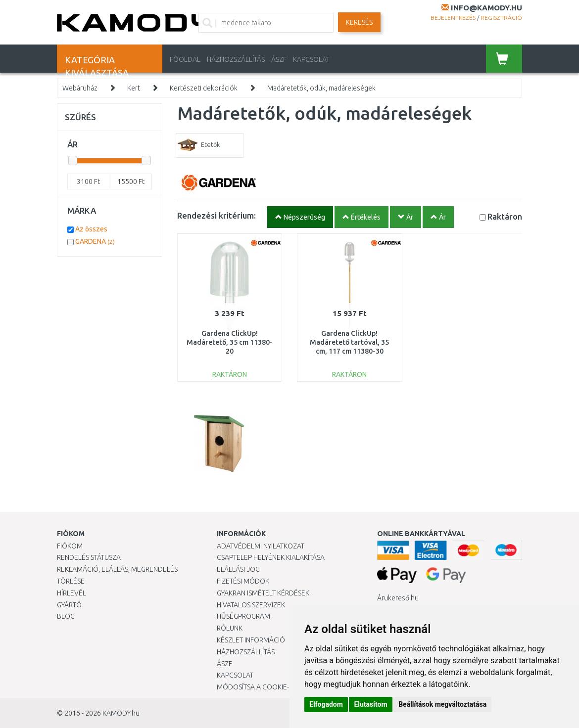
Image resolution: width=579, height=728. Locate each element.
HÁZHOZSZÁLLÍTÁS (236, 59)
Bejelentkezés (453, 18)
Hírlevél (72, 593)
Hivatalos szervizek (251, 605)
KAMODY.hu (121, 713)
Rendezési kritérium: (217, 215)
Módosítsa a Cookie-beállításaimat (279, 687)
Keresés (359, 22)
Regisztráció (501, 18)
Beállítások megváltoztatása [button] (442, 704)
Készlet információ (251, 640)
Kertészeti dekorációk (204, 88)
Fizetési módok (243, 581)
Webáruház (80, 88)
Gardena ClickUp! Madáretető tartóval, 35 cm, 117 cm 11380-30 (349, 342)
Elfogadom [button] (326, 704)
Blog (66, 616)
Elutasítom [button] (370, 704)
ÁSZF (279, 59)
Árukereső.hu (398, 598)
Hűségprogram (243, 616)
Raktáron (505, 216)
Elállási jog (238, 569)
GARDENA (95, 241)
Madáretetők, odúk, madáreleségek (321, 88)
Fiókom (70, 546)
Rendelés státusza (89, 557)
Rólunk (230, 628)
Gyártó (69, 605)
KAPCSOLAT (311, 59)
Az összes (91, 229)
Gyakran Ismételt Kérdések (263, 593)
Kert (134, 88)
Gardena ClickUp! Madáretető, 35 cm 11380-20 (230, 342)
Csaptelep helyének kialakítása (271, 557)
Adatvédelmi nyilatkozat (261, 546)
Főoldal (185, 59)
